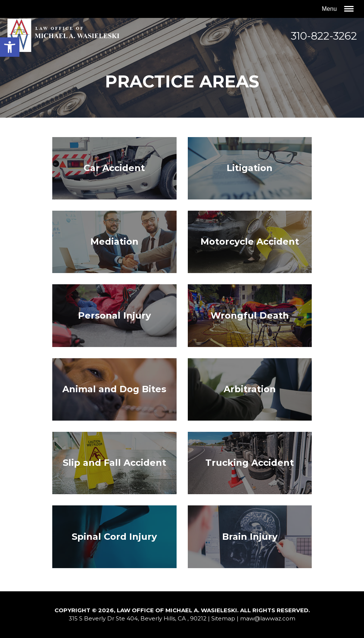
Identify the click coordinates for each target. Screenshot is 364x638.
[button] (10, 47)
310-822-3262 (324, 36)
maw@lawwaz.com (268, 618)
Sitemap (223, 618)
